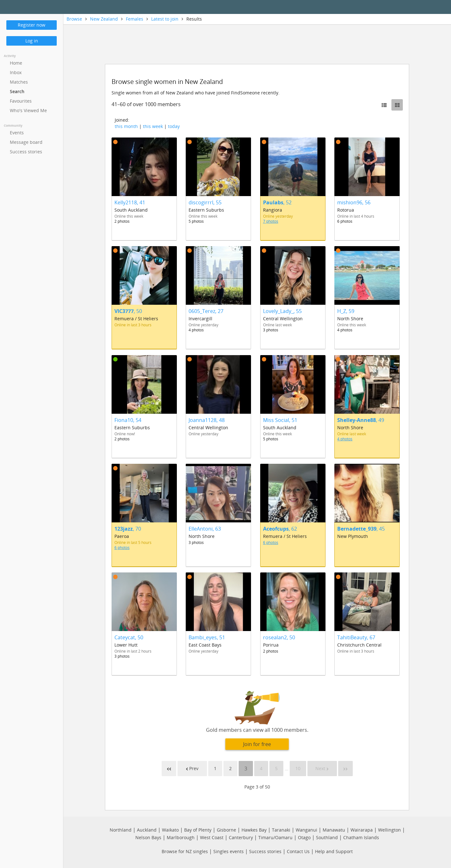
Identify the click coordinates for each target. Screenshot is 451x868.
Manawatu (334, 830)
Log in (32, 41)
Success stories (265, 851)
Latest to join (165, 19)
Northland (121, 830)
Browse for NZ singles (185, 851)
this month (126, 126)
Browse (74, 19)
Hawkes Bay (254, 830)
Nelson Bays (148, 837)
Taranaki (281, 830)
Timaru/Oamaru (275, 837)
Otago (304, 837)
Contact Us (298, 851)
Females (135, 19)
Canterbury (241, 837)
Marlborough (181, 837)
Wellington (390, 830)
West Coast (212, 837)
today (174, 126)
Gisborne (226, 830)
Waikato (170, 830)
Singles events (229, 851)
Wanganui (306, 830)
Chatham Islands (361, 837)
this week (153, 126)
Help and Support (334, 851)
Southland (327, 837)
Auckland (147, 830)
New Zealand (104, 19)
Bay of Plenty (198, 830)
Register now (32, 25)
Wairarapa (362, 830)
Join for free (257, 744)
